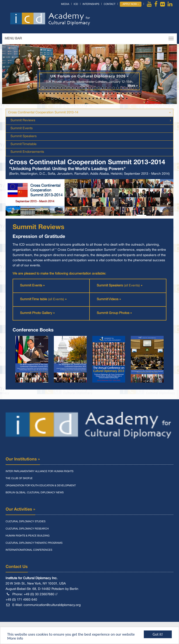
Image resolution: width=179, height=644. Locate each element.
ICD (76, 4)
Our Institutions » (23, 459)
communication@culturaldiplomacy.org (52, 605)
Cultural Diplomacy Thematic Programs (34, 543)
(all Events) (133, 286)
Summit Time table (34, 299)
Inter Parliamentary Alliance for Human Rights (40, 471)
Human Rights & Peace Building (28, 536)
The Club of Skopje (19, 478)
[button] (15, 74)
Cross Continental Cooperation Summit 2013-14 (43, 113)
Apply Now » (131, 4)
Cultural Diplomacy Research (27, 529)
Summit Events (22, 128)
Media (65, 4)
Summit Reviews (23, 120)
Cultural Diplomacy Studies (26, 522)
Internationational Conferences (29, 550)
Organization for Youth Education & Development (41, 486)
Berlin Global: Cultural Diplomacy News (35, 493)
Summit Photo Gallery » (37, 313)
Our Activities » (20, 509)
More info (15, 639)
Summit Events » (32, 286)
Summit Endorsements (27, 152)
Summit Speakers (24, 136)
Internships (91, 4)
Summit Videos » (109, 299)
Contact (110, 4)
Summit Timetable (24, 144)
